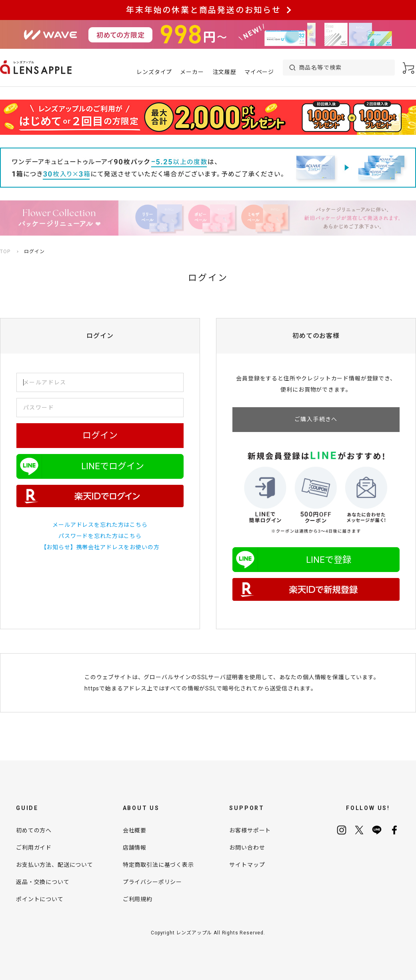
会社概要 (135, 830)
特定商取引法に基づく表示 (158, 865)
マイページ (259, 72)
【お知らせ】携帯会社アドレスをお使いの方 (100, 547)
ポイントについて (40, 899)
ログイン (100, 435)
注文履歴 (225, 72)
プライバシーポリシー (152, 882)
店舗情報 (135, 848)
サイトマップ (247, 865)
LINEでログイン (113, 466)
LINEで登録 (329, 560)
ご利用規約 (138, 899)
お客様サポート (250, 830)
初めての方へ (34, 830)
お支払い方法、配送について (55, 865)
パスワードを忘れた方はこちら (100, 536)
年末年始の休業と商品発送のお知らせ (204, 10)
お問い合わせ (247, 848)
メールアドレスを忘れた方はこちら (100, 525)
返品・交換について (43, 882)
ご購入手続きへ (316, 419)
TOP (5, 252)
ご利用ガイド (34, 848)
